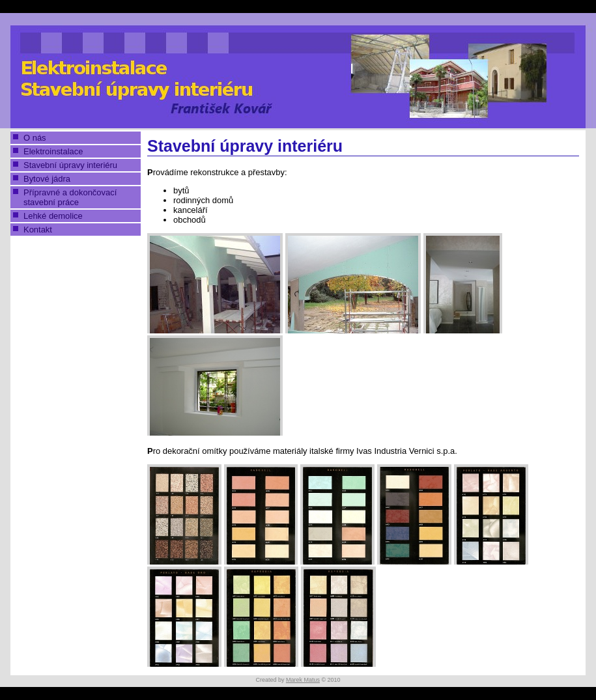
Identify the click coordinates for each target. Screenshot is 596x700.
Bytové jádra (47, 179)
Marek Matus (303, 680)
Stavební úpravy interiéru (70, 165)
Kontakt (38, 230)
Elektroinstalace (53, 151)
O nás (35, 138)
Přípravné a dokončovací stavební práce (70, 197)
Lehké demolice (53, 216)
